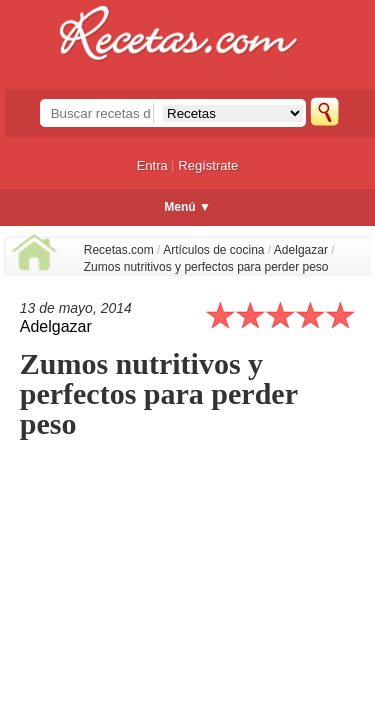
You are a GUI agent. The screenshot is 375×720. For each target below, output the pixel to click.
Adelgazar (301, 250)
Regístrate (208, 165)
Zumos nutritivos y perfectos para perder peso (206, 267)
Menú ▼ (187, 207)
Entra (152, 165)
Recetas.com (119, 250)
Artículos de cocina (213, 250)
